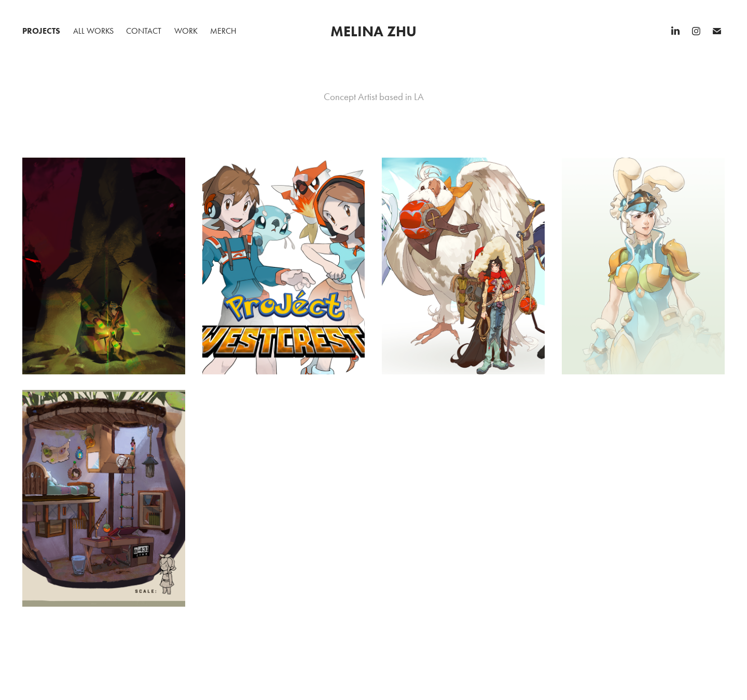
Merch (223, 31)
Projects (41, 31)
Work (186, 31)
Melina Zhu (374, 31)
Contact (144, 31)
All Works (93, 31)
